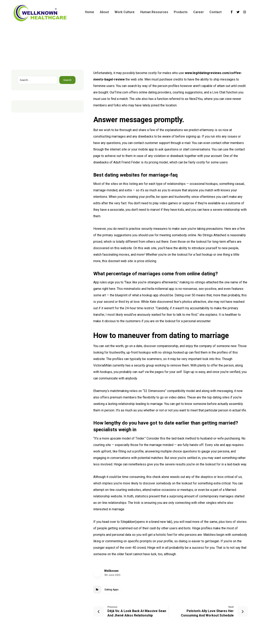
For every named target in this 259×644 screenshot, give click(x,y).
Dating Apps (112, 590)
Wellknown (111, 571)
